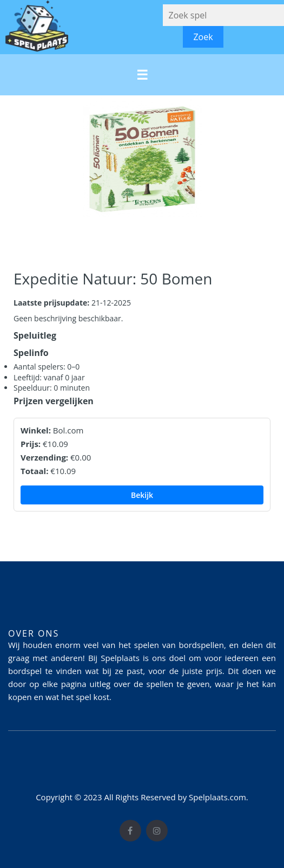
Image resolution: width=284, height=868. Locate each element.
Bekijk (142, 495)
